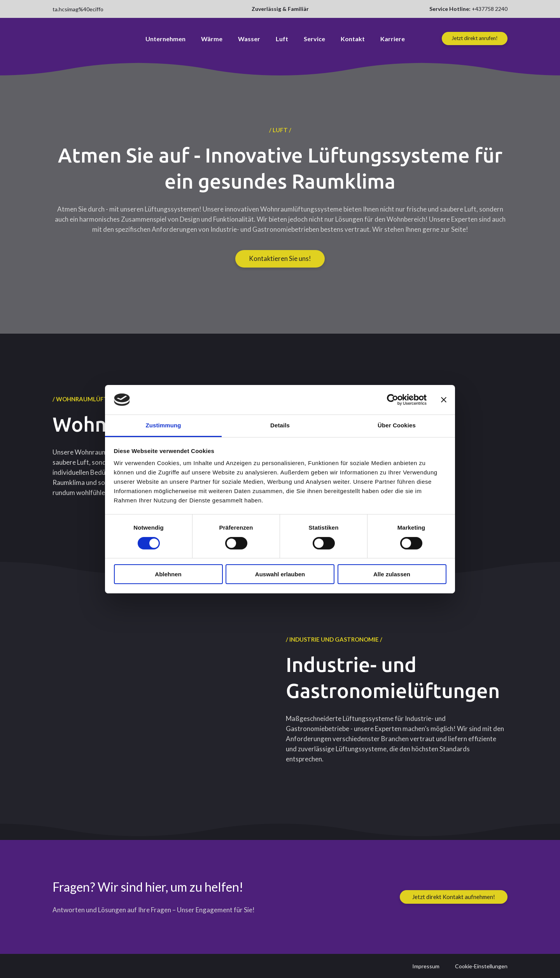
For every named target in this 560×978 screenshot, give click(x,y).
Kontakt (353, 39)
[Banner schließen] (444, 400)
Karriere (393, 39)
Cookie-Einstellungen (481, 966)
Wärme (212, 39)
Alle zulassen (392, 574)
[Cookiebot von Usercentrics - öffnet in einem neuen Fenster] (393, 400)
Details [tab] (280, 425)
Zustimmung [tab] (164, 425)
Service (314, 39)
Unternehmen (165, 39)
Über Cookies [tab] (397, 425)
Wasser (249, 39)
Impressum (426, 966)
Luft (282, 39)
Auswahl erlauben (280, 574)
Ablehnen (168, 574)
